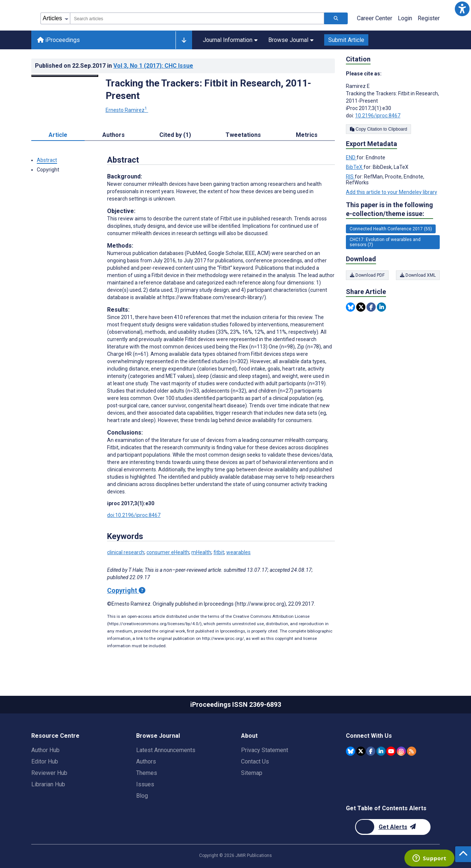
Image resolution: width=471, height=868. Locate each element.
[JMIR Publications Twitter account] (361, 751)
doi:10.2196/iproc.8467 (134, 515)
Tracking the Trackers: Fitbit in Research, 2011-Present (208, 89)
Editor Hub (45, 761)
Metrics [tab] (307, 135)
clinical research (126, 552)
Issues (145, 784)
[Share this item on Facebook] (371, 307)
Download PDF (367, 275)
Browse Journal (291, 40)
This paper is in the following (389, 210)
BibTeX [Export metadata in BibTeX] (355, 167)
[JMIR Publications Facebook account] (371, 751)
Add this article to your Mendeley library (392, 192)
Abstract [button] (47, 160)
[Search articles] (336, 18)
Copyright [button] (48, 170)
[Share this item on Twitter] (361, 307)
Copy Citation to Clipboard (378, 129)
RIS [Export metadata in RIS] (350, 177)
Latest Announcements (166, 750)
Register (429, 18)
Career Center (375, 18)
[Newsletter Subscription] (393, 827)
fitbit (219, 552)
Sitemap (252, 773)
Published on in (114, 66)
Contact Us (255, 761)
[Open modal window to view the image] (65, 76)
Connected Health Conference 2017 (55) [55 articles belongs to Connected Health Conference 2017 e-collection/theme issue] (391, 229)
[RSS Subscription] (412, 751)
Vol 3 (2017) (153, 66)
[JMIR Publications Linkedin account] (381, 751)
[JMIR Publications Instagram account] (401, 751)
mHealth (201, 552)
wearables (238, 552)
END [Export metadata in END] (351, 157)
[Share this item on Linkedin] (381, 307)
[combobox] (197, 18)
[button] (462, 9)
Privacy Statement (265, 750)
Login (405, 18)
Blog (142, 796)
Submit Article (346, 40)
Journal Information (230, 40)
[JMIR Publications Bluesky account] (350, 751)
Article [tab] (58, 135)
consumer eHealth (168, 552)
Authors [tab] (114, 135)
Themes (147, 773)
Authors (146, 761)
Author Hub (45, 750)
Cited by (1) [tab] (175, 135)
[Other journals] (184, 40)
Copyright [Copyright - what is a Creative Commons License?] (126, 590)
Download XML (418, 275)
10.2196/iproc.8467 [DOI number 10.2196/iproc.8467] (378, 116)
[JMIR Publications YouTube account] (391, 751)
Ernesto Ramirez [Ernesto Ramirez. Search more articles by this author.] (127, 110)
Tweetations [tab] (243, 135)
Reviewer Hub (49, 773)
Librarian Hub (48, 784)
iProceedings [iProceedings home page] (59, 40)
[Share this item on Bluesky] (350, 307)
